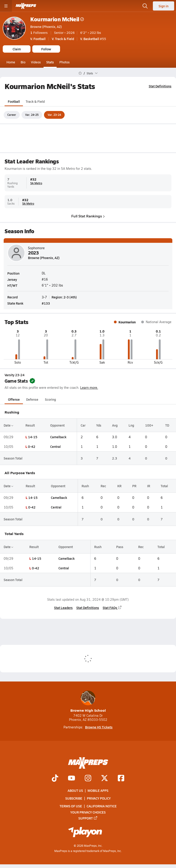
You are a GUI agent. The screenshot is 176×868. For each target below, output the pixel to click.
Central (55, 446)
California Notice (102, 806)
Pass (120, 546)
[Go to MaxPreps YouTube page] (71, 779)
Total (164, 486)
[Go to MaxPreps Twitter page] (104, 779)
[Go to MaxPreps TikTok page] (55, 779)
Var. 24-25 (32, 115)
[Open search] (145, 6)
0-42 (32, 446)
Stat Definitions (160, 86)
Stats (50, 62)
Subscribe (74, 798)
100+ (149, 425)
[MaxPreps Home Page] (80, 73)
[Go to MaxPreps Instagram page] (88, 779)
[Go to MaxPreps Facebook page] (121, 779)
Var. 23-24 (54, 115)
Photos (65, 62)
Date (8, 425)
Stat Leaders (63, 607)
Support (88, 818)
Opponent (57, 425)
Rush (85, 486)
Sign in (164, 6)
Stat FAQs (112, 607)
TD (167, 425)
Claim (17, 49)
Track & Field (35, 101)
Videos (36, 62)
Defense (32, 399)
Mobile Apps (98, 790)
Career (12, 115)
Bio (23, 62)
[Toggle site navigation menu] (6, 6)
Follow (46, 49)
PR (134, 486)
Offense (14, 399)
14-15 (33, 437)
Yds (99, 425)
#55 (93, 39)
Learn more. (89, 388)
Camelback (58, 437)
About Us (75, 790)
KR (119, 486)
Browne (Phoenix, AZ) (46, 27)
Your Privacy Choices (88, 812)
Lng (131, 425)
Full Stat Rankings (88, 216)
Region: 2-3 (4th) (64, 297)
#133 (46, 303)
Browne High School (88, 702)
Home (11, 62)
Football (14, 101)
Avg (115, 425)
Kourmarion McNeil (57, 19)
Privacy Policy (99, 798)
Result (30, 425)
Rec (103, 486)
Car (83, 425)
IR (149, 486)
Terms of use (71, 806)
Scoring (50, 399)
